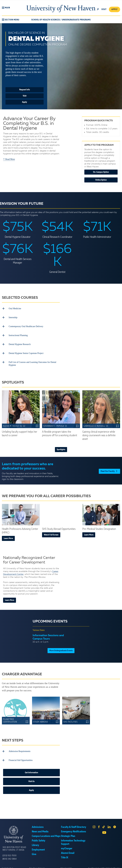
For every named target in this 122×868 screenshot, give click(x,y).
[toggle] (98, 9)
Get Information (32, 770)
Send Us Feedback (8, 865)
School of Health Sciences (46, 20)
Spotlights (61, 447)
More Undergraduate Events (61, 648)
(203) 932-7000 (10, 852)
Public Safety (39, 838)
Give (34, 851)
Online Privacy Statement (37, 865)
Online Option (101, 180)
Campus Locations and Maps (46, 833)
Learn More (8, 536)
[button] (6, 8)
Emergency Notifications (74, 829)
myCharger (67, 845)
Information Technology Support (73, 839)
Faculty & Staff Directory (74, 824)
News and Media (40, 829)
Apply (114, 9)
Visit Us (31, 778)
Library (35, 842)
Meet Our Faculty (109, 468)
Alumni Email (68, 850)
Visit (25, 96)
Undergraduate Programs (76, 20)
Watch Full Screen (51, 532)
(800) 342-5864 (10, 856)
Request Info (25, 90)
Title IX (65, 855)
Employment (38, 847)
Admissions (38, 824)
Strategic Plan (68, 833)
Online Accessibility (66, 865)
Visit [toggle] (104, 9)
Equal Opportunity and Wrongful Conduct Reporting (104, 865)
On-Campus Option (101, 172)
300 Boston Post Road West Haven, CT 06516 (14, 845)
